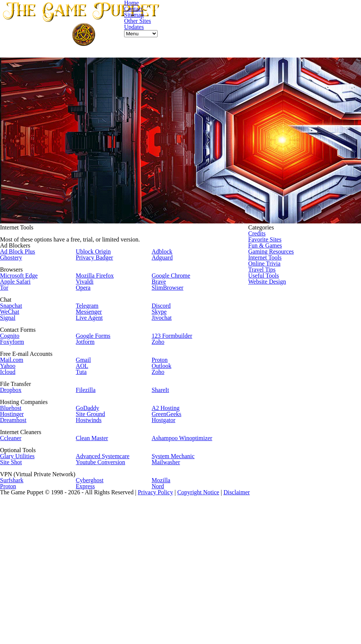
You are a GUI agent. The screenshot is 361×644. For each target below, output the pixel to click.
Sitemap (278, 51)
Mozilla (162, 573)
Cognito (21, 369)
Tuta (87, 420)
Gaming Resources (292, 255)
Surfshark (23, 573)
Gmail (90, 403)
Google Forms (100, 369)
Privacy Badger (101, 260)
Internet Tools (287, 266)
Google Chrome (173, 285)
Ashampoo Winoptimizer (185, 513)
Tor (15, 301)
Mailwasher (168, 547)
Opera (90, 301)
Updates (338, 51)
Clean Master (99, 513)
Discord (163, 327)
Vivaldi (91, 294)
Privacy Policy (212, 622)
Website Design (289, 309)
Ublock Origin (99, 251)
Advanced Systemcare (110, 539)
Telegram (94, 327)
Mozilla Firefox (101, 285)
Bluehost (22, 471)
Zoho (159, 377)
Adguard (164, 260)
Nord (159, 581)
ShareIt (162, 445)
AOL (87, 411)
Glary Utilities (29, 539)
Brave (161, 294)
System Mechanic (175, 539)
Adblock (163, 251)
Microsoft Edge (30, 285)
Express (92, 581)
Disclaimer (299, 622)
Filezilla (92, 445)
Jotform (92, 377)
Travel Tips (283, 288)
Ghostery (23, 260)
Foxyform (23, 377)
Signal (18, 344)
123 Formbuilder (175, 369)
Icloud (19, 420)
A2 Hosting (167, 471)
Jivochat (163, 344)
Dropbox (22, 445)
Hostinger (24, 479)
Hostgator (166, 487)
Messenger (96, 335)
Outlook (163, 411)
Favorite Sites (286, 233)
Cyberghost (96, 573)
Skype (161, 335)
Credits (278, 223)
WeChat (20, 335)
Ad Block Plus (28, 251)
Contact (252, 51)
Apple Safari (27, 294)
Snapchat (22, 327)
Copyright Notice (258, 622)
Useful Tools (284, 298)
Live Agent (96, 344)
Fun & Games (286, 244)
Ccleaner (22, 513)
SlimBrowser (169, 301)
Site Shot (22, 547)
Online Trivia (285, 277)
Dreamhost (25, 487)
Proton (162, 403)
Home (229, 51)
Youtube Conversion (107, 547)
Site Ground (97, 479)
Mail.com (23, 403)
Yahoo (18, 411)
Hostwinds (95, 487)
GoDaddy (94, 471)
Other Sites (308, 51)
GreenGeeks (169, 479)
